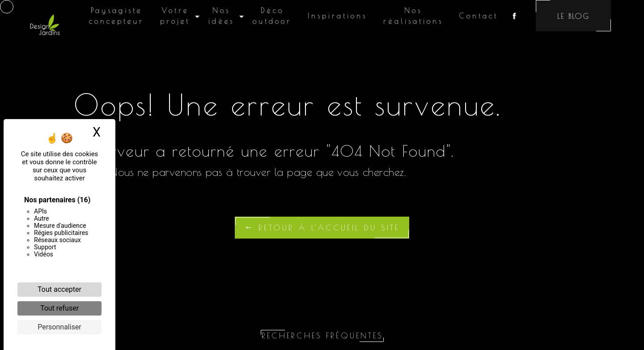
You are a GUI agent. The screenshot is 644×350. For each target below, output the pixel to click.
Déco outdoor (272, 16)
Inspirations (337, 16)
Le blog (573, 16)
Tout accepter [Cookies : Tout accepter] (59, 289)
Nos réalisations (413, 16)
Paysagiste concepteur (117, 16)
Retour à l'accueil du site (322, 228)
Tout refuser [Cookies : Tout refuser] (59, 308)
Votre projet (175, 16)
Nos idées (221, 16)
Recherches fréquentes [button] (322, 335)
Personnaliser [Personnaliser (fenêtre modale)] (59, 327)
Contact (479, 16)
